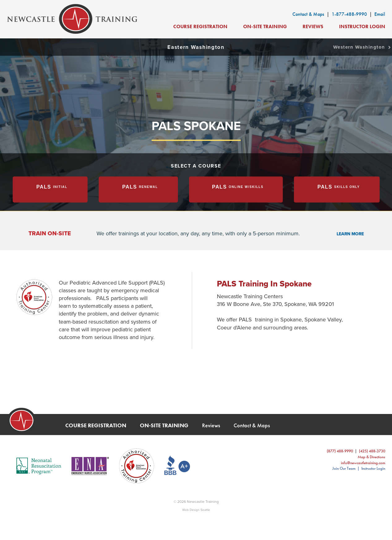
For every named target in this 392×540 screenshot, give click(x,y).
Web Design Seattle (196, 510)
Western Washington (363, 47)
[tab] (50, 190)
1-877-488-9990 (349, 14)
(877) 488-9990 (340, 451)
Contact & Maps (308, 14)
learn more (350, 234)
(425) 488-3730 (372, 451)
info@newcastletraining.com (363, 463)
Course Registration (200, 26)
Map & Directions (371, 457)
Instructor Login (362, 26)
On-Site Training (265, 26)
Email (380, 14)
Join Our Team (344, 468)
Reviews (313, 26)
